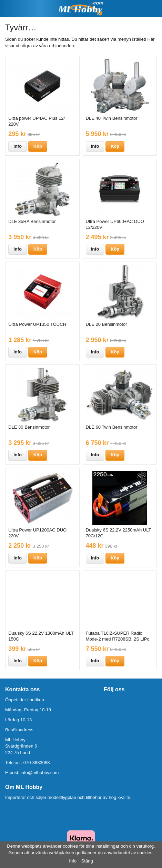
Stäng (87, 861)
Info (18, 146)
